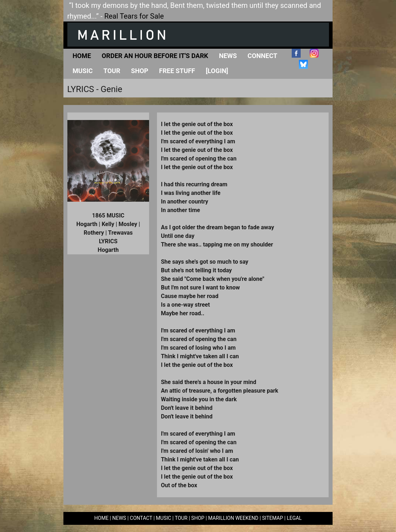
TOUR (181, 518)
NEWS (119, 518)
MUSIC (164, 518)
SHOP (198, 518)
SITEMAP (273, 518)
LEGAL (294, 518)
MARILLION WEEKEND (233, 518)
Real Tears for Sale (134, 16)
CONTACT (141, 518)
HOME (101, 518)
